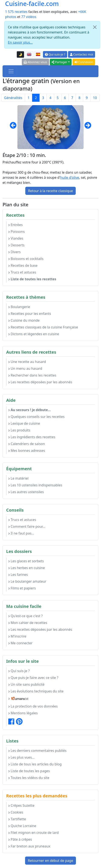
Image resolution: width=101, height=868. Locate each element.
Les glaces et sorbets (26, 561)
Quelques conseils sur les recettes (36, 417)
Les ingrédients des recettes (32, 437)
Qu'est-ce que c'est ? (26, 616)
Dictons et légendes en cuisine (34, 334)
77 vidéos (29, 17)
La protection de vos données (33, 706)
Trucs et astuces (22, 272)
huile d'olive (70, 177)
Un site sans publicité (26, 684)
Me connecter (20, 643)
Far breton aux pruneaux (29, 846)
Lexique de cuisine (24, 423)
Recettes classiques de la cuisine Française (43, 327)
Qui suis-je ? (55, 54)
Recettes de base (23, 265)
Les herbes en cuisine (27, 568)
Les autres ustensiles (26, 492)
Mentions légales (23, 713)
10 (95, 98)
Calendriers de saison (27, 444)
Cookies (16, 812)
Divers (14, 252)
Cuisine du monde (24, 320)
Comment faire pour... (27, 526)
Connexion (84, 62)
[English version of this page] (29, 54)
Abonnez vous (36, 62)
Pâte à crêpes (20, 839)
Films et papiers (22, 588)
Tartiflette (17, 819)
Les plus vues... (21, 757)
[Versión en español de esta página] (38, 54)
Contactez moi (82, 54)
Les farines (18, 575)
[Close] (95, 27)
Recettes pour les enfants (30, 314)
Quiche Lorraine (22, 826)
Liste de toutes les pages (29, 771)
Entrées (16, 225)
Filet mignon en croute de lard (33, 833)
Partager (59, 62)
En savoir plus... (20, 42)
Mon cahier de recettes (28, 623)
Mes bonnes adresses (27, 451)
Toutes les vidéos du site (29, 778)
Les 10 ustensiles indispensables (35, 485)
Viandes (16, 238)
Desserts (16, 245)
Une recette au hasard (27, 362)
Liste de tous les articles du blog (35, 764)
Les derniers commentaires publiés (37, 751)
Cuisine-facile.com (32, 4)
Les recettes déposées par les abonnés (40, 382)
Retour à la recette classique (50, 191)
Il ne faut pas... (21, 533)
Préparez (10, 172)
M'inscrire (17, 636)
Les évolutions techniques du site (36, 691)
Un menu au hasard (25, 368)
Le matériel (18, 478)
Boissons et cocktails (26, 259)
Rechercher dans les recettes (32, 375)
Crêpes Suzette (21, 805)
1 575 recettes (16, 12)
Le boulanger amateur (27, 581)
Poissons (16, 232)
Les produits (19, 430)
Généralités (13, 98)
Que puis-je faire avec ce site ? (33, 678)
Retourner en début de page (50, 861)
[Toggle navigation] (11, 71)
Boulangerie (19, 307)
